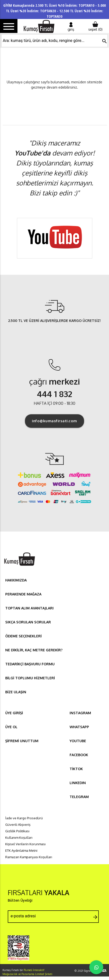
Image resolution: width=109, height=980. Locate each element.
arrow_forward (95, 917)
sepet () (95, 26)
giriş (71, 27)
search (105, 41)
